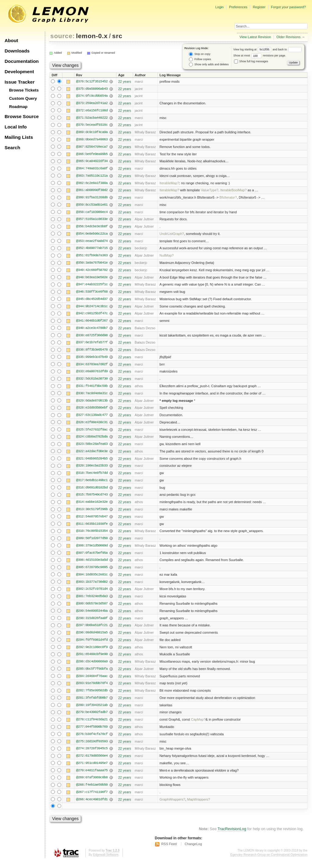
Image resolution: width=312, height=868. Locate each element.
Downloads (17, 51)
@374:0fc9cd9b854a (92, 96)
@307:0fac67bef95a (92, 557)
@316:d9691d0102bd (92, 492)
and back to (287, 49)
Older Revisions (288, 37)
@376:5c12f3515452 (92, 81)
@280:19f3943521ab (92, 711)
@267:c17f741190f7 (92, 799)
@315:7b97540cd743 (92, 499)
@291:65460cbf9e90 (92, 660)
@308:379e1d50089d (92, 550)
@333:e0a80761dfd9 (92, 374)
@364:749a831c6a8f (92, 169)
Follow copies (200, 59)
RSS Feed (169, 851)
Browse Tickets (24, 90)
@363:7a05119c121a (92, 177)
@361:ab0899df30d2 (92, 191)
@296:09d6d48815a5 (92, 638)
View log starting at (253, 49)
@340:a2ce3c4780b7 (92, 330)
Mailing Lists (19, 137)
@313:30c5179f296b (92, 513)
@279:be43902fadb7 (92, 719)
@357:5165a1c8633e (92, 221)
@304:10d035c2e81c (92, 579)
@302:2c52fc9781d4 (92, 594)
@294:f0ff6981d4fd (92, 645)
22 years (125, 81)
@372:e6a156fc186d (92, 111)
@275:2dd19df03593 (92, 748)
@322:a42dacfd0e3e (92, 455)
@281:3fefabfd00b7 (92, 704)
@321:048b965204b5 (92, 462)
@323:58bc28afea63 (92, 448)
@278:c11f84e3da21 (92, 726)
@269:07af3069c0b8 (92, 784)
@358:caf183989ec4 (92, 213)
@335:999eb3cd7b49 (92, 360)
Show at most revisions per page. (260, 56)
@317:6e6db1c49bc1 (92, 484)
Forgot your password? (288, 7)
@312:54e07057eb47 (92, 521)
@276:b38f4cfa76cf (92, 740)
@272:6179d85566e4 (92, 762)
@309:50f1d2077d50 (92, 543)
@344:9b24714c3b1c (92, 308)
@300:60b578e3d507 (92, 609)
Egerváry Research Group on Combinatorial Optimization (269, 862)
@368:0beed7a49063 (92, 140)
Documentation (22, 61)
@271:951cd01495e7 (92, 770)
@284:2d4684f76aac (92, 682)
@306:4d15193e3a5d (92, 565)
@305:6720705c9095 (92, 572)
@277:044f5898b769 (92, 733)
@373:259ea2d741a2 (92, 103)
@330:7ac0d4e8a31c (92, 396)
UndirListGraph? (172, 235)
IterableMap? (169, 184)
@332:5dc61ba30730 (92, 382)
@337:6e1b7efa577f (92, 345)
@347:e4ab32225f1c (92, 286)
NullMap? (167, 257)
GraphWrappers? (173, 806)
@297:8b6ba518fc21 (92, 631)
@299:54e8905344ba (92, 616)
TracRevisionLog (232, 836)
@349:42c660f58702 (92, 272)
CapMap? (198, 726)
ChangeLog (193, 851)
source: (62, 36)
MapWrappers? (199, 806)
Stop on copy (200, 54)
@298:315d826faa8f (92, 623)
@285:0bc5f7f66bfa (92, 675)
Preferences (238, 7)
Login (219, 7)
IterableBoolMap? (234, 191)
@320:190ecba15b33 (92, 470)
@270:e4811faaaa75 (92, 777)
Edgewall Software (106, 862)
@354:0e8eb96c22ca (92, 235)
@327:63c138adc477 (92, 418)
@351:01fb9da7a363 (92, 257)
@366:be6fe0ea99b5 (92, 155)
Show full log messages (251, 61)
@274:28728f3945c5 (92, 755)
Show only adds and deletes (209, 65)
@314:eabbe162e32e (92, 506)
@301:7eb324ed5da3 (92, 601)
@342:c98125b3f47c (92, 316)
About (11, 40)
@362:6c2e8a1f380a (92, 184)
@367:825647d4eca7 (92, 147)
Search (12, 148)
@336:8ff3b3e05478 (92, 352)
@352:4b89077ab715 (92, 250)
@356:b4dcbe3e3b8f (92, 228)
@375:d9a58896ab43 (92, 89)
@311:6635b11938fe (92, 528)
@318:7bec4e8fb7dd (92, 477)
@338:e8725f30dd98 (92, 338)
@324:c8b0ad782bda (92, 440)
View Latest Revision (255, 37)
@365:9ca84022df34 (92, 162)
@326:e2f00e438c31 (92, 426)
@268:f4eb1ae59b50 (92, 792)
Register (259, 7)
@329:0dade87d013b (92, 404)
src (117, 36)
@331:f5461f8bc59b (92, 389)
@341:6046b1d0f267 (92, 323)
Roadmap (18, 107)
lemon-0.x (92, 36)
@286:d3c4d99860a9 (92, 667)
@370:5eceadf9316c (92, 125)
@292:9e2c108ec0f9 (92, 653)
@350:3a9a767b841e (92, 265)
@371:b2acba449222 (92, 118)
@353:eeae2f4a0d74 (92, 243)
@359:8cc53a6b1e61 (92, 206)
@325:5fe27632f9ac (92, 433)
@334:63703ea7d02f (92, 367)
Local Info (16, 127)
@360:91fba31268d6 (92, 199)
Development (19, 72)
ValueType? (210, 191)
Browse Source (22, 116)
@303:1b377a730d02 (92, 587)
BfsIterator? (228, 199)
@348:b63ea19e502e (92, 279)
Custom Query (23, 98)
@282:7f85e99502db (92, 697)
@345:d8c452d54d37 (92, 301)
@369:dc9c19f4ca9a (92, 133)
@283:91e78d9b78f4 (92, 689)
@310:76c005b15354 (92, 535)
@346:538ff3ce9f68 (92, 294)
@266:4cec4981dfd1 (92, 806)
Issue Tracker (19, 82)
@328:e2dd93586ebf (92, 411)
